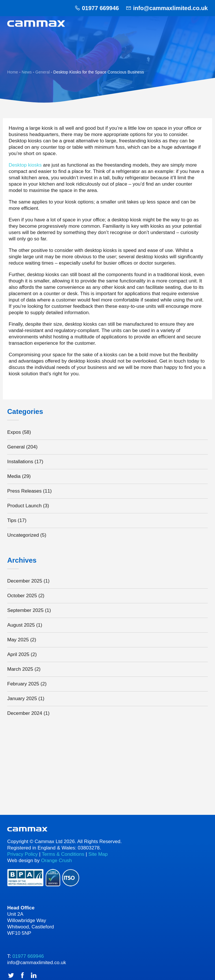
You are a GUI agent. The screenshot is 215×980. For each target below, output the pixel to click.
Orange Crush (56, 861)
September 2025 (25, 610)
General (16, 447)
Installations (20, 462)
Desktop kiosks (25, 165)
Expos (14, 432)
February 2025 (23, 684)
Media (14, 476)
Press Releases (24, 491)
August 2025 (21, 625)
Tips (12, 520)
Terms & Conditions (63, 854)
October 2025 (22, 596)
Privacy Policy (23, 854)
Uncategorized (23, 535)
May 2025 (18, 640)
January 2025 (22, 699)
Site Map (98, 854)
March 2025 (20, 669)
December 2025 (25, 581)
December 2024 (25, 713)
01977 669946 (100, 8)
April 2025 (18, 654)
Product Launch (24, 506)
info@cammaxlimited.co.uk (170, 8)
